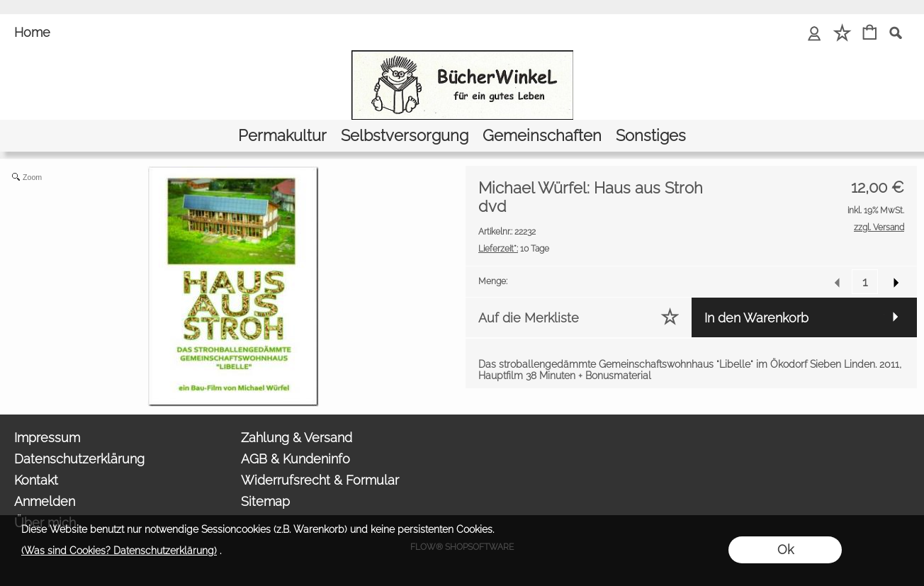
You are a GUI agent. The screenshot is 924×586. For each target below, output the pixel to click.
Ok (785, 550)
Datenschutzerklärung (79, 459)
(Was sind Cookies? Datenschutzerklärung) (119, 551)
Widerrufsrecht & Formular (320, 480)
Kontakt (36, 480)
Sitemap (265, 501)
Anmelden (45, 501)
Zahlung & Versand (297, 438)
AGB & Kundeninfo (295, 459)
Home (32, 32)
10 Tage (514, 249)
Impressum (47, 438)
